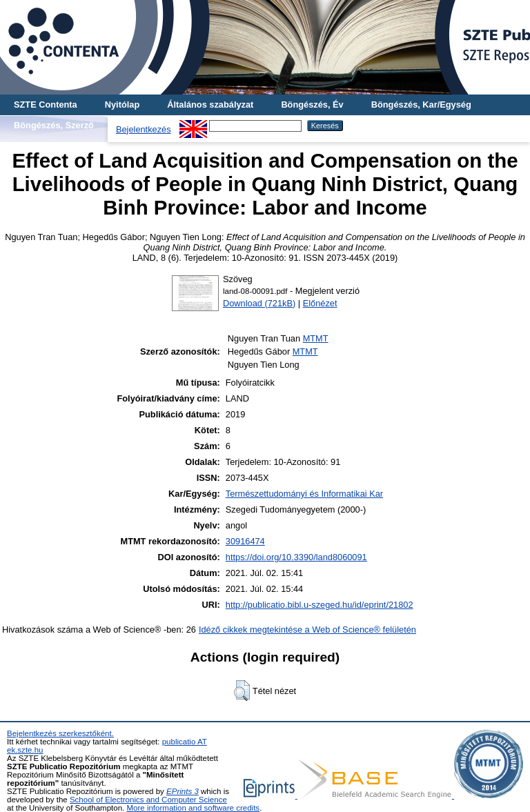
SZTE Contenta (46, 105)
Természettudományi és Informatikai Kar (304, 494)
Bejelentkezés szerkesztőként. (60, 733)
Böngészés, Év (312, 105)
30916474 (245, 541)
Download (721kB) (259, 303)
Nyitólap (122, 105)
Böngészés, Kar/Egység (421, 105)
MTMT (316, 338)
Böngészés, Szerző (54, 125)
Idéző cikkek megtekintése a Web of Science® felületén (307, 630)
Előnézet (320, 303)
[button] (242, 691)
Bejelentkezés (144, 129)
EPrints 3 (183, 791)
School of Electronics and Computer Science (148, 800)
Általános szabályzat (210, 105)
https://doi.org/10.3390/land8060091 (296, 557)
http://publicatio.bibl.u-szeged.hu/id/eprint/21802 (320, 605)
